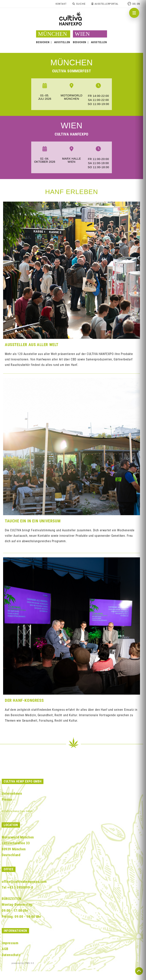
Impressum (10, 943)
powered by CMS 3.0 (23, 963)
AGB (5, 949)
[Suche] (79, 4)
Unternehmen (12, 793)
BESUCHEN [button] (43, 42)
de (134, 4)
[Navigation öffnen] (134, 13)
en (139, 4)
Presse (7, 799)
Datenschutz (11, 955)
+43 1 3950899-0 (20, 887)
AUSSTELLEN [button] (62, 42)
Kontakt (61, 4)
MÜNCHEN (72, 63)
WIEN (82, 34)
